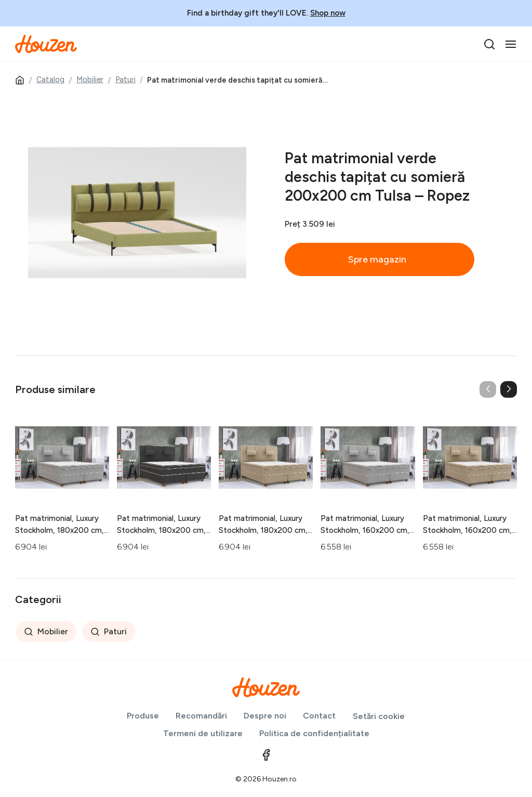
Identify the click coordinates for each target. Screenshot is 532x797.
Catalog (50, 80)
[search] (489, 44)
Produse (143, 716)
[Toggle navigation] (511, 44)
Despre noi (265, 716)
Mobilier (90, 80)
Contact (319, 716)
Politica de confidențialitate (314, 733)
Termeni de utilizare (203, 733)
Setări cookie (379, 716)
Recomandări (201, 716)
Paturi (125, 80)
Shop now (328, 13)
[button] (509, 389)
